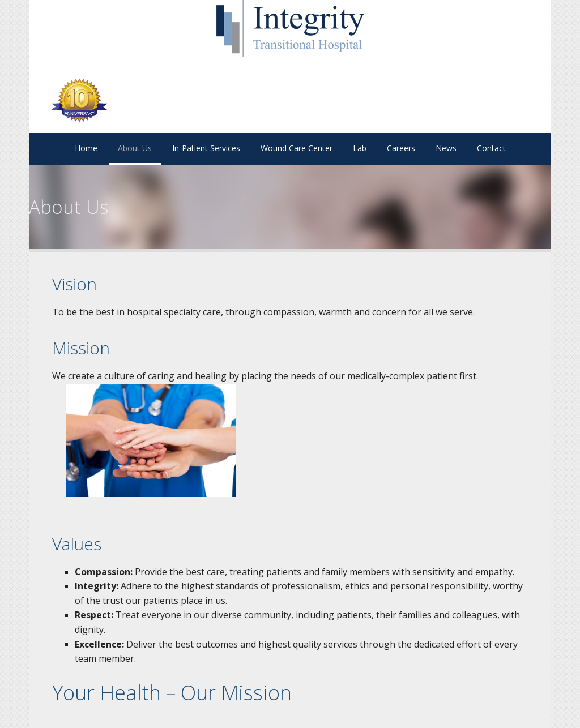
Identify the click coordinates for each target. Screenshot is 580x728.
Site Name (290, 28)
